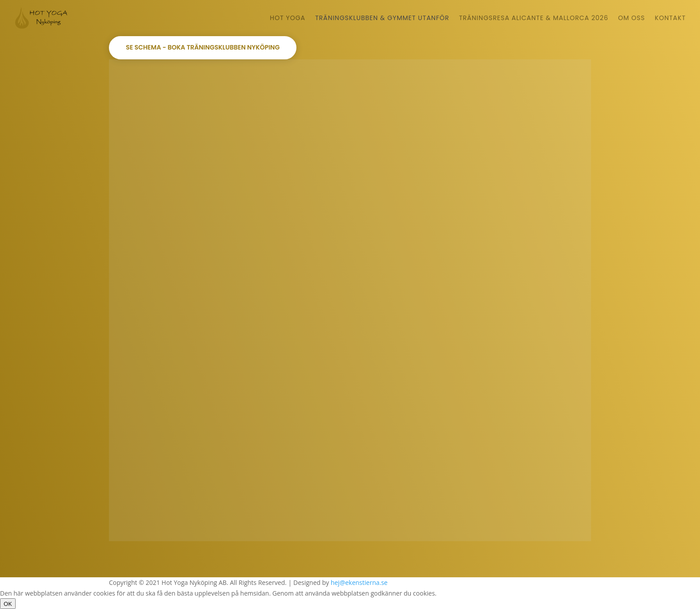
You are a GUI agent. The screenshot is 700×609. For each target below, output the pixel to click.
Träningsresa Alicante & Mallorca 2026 (533, 19)
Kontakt (670, 19)
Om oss (632, 19)
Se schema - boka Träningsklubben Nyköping (203, 47)
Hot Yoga (288, 19)
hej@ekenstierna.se (359, 582)
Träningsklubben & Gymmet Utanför (382, 19)
